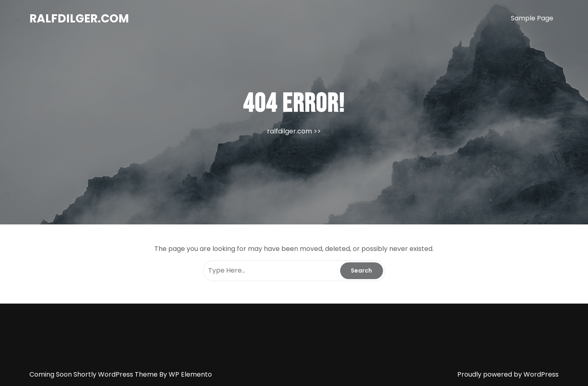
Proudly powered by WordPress (508, 374)
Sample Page (532, 18)
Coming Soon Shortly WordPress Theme (94, 374)
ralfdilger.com (79, 19)
